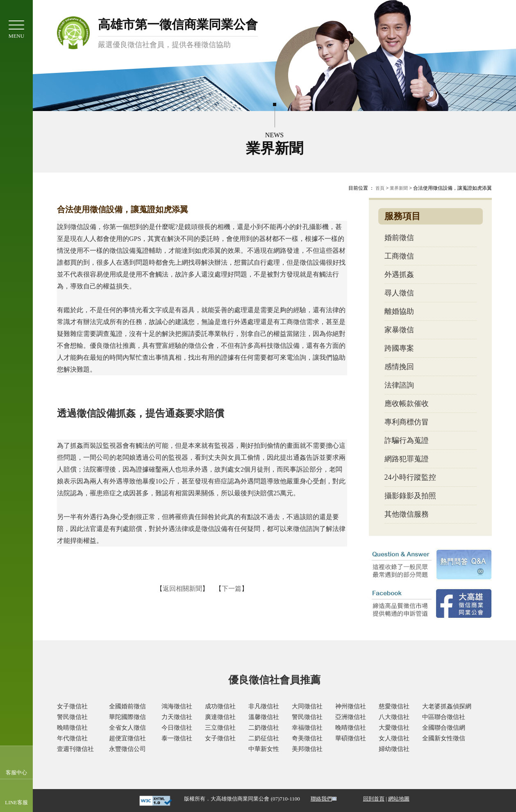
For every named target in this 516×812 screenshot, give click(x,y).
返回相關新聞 (182, 589)
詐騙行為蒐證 (407, 440)
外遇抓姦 (399, 274)
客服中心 (16, 772)
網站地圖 (399, 799)
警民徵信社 (72, 717)
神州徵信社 (351, 706)
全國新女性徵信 (444, 738)
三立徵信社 (220, 728)
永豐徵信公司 (127, 749)
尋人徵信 (399, 293)
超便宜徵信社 (127, 738)
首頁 (380, 188)
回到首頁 (374, 799)
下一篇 (232, 589)
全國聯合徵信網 (444, 728)
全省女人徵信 (127, 728)
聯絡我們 (321, 799)
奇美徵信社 (307, 738)
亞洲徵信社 (351, 717)
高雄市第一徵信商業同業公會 (178, 34)
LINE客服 (16, 802)
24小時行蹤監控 (410, 477)
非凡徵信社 (264, 706)
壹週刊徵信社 (75, 749)
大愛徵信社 (394, 728)
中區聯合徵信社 (444, 717)
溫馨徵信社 (264, 717)
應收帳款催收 (407, 404)
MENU (16, 30)
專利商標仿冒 (407, 422)
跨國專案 (399, 348)
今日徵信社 (177, 728)
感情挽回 (399, 367)
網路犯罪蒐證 (407, 459)
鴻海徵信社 (177, 706)
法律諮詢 (399, 385)
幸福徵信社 (307, 728)
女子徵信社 (72, 706)
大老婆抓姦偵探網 (447, 706)
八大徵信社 (394, 717)
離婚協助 (399, 311)
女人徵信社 (394, 738)
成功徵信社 (220, 706)
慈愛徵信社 (394, 706)
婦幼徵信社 (394, 749)
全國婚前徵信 (127, 706)
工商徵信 (399, 256)
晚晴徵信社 (72, 728)
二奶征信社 (264, 738)
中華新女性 (264, 749)
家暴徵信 (399, 330)
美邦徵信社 (307, 749)
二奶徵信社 (264, 728)
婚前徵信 (399, 238)
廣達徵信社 (220, 717)
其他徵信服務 (407, 514)
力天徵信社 (177, 717)
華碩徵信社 (351, 738)
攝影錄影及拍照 (410, 496)
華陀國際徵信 (127, 717)
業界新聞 (399, 188)
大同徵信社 (307, 706)
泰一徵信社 (177, 738)
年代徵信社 (72, 738)
